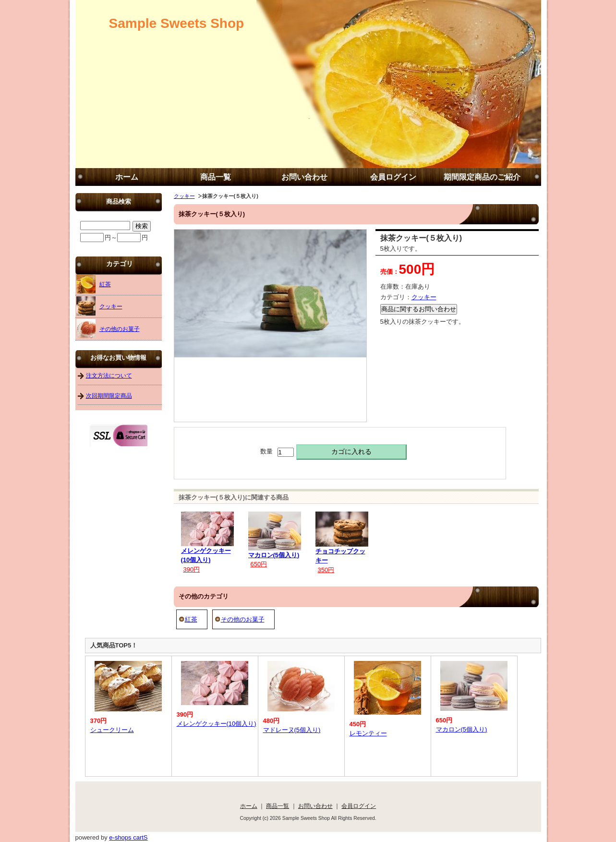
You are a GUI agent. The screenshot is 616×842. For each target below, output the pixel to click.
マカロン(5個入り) (274, 555)
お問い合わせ (304, 177)
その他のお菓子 (243, 619)
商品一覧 (216, 177)
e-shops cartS (128, 837)
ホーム (127, 177)
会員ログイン (393, 177)
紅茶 (191, 619)
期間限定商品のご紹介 (482, 177)
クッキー (184, 196)
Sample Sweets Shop (177, 23)
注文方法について (109, 375)
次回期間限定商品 (109, 396)
